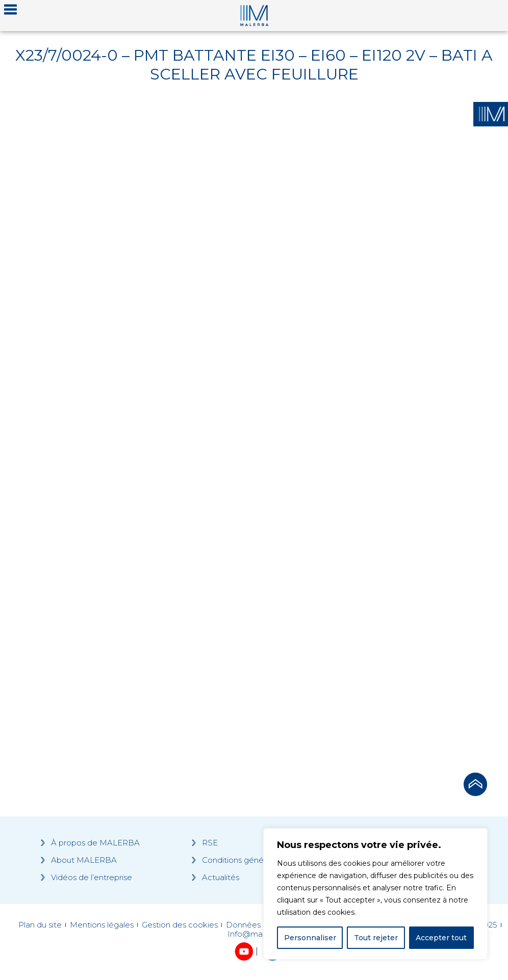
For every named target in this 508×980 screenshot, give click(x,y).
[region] (375, 894)
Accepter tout (441, 938)
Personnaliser (310, 938)
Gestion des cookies (180, 925)
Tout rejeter (376, 938)
